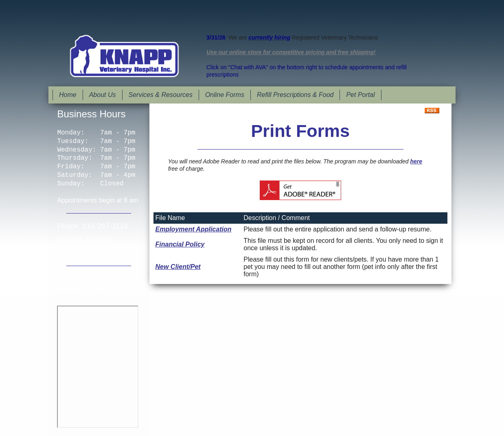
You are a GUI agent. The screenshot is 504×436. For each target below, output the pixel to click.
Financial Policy (180, 244)
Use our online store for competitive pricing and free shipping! (291, 52)
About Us (103, 95)
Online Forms (225, 95)
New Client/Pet (178, 267)
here (416, 161)
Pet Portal (360, 95)
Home (68, 95)
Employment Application (194, 229)
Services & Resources (161, 95)
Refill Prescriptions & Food (295, 95)
